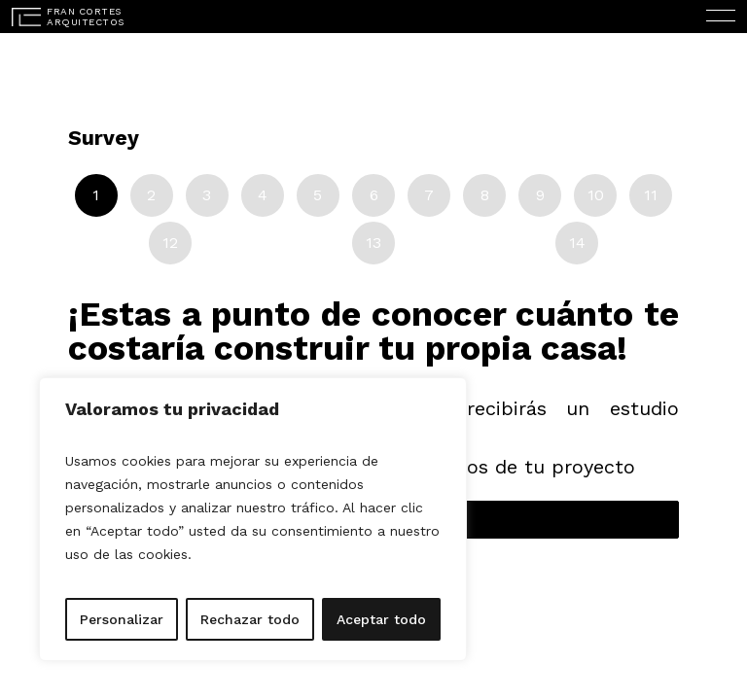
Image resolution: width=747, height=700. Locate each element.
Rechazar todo (250, 619)
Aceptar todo (381, 619)
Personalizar (122, 619)
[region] (253, 519)
